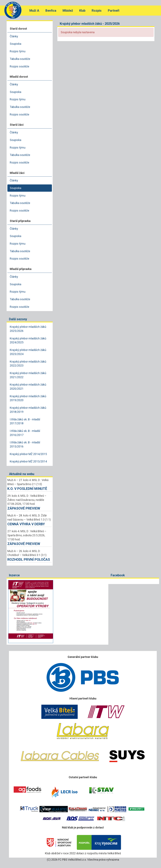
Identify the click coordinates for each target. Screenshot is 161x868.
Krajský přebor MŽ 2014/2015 (28, 454)
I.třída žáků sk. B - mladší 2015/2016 (25, 444)
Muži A (34, 11)
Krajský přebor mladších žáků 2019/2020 (28, 398)
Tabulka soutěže (20, 59)
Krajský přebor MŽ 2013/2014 (28, 461)
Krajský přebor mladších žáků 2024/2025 (28, 340)
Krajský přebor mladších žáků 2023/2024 (28, 352)
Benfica (51, 11)
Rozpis (97, 11)
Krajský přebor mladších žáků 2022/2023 (28, 364)
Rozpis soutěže (19, 66)
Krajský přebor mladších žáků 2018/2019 (28, 410)
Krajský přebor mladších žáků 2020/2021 (28, 387)
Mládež (68, 11)
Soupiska (15, 44)
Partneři (114, 11)
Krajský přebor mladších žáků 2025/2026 (28, 329)
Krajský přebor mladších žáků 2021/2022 (28, 375)
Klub (82, 11)
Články (14, 36)
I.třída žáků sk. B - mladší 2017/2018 (25, 421)
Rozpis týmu (18, 51)
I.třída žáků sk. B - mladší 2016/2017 (25, 433)
